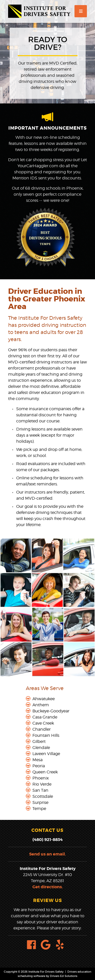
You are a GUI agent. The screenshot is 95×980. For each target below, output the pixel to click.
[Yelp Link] (62, 945)
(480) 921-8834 (48, 840)
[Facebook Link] (33, 945)
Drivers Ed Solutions (64, 976)
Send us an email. (48, 854)
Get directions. (48, 887)
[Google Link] (48, 945)
